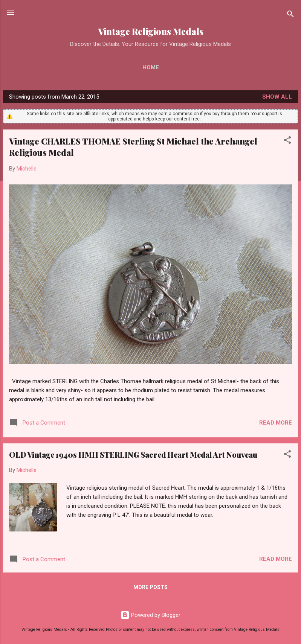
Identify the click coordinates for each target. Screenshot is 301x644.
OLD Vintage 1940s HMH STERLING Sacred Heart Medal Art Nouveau (133, 454)
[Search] (290, 15)
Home (151, 67)
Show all (277, 97)
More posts (150, 587)
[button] (287, 141)
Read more (276, 423)
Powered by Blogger (150, 615)
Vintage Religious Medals (151, 31)
